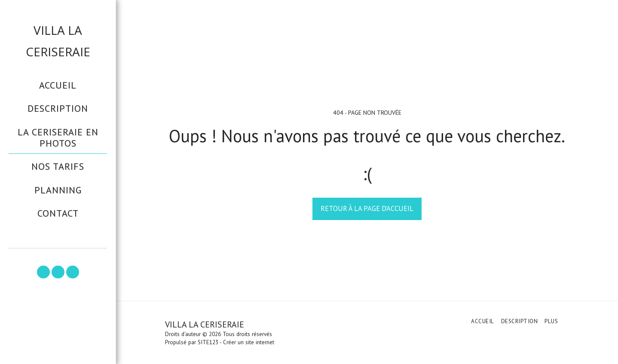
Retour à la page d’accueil (367, 208)
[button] (43, 272)
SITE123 (208, 342)
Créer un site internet (249, 342)
